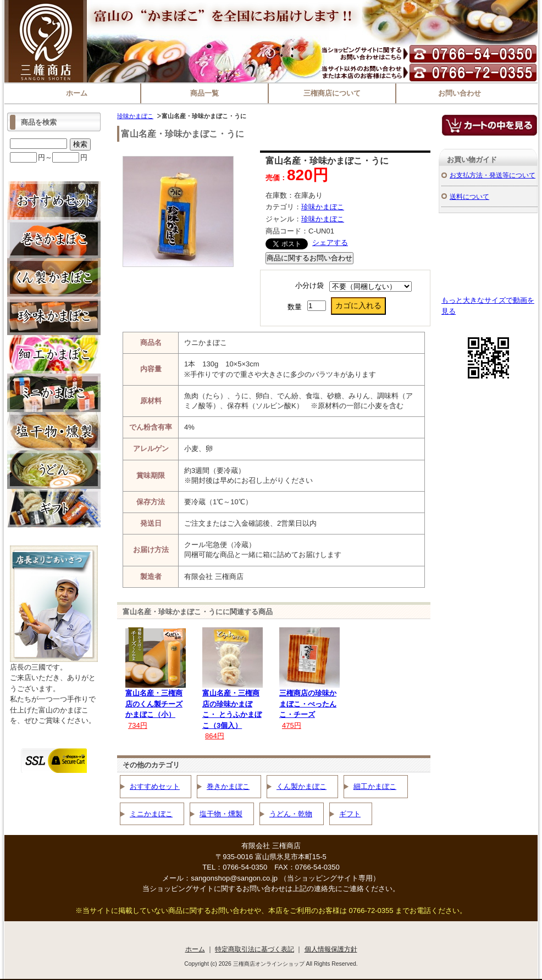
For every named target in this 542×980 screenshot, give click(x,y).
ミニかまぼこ (151, 814)
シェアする (330, 243)
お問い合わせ (460, 93)
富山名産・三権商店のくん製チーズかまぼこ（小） (154, 704)
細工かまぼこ (375, 786)
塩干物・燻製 (221, 814)
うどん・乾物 (291, 814)
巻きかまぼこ (228, 786)
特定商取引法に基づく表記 (255, 949)
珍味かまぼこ (135, 116)
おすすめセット (155, 786)
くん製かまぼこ (302, 786)
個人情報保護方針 (331, 949)
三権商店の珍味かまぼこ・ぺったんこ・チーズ (308, 704)
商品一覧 (204, 93)
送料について (469, 196)
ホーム (77, 93)
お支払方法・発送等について (493, 175)
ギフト (350, 814)
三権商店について (332, 93)
